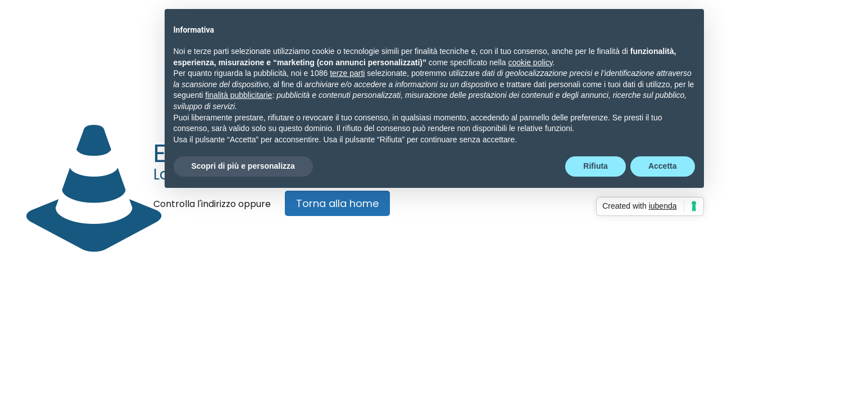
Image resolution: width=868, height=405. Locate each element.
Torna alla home (337, 203)
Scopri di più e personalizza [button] (243, 166)
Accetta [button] (663, 166)
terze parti (347, 73)
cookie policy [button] (530, 62)
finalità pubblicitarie (238, 95)
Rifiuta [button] (596, 166)
